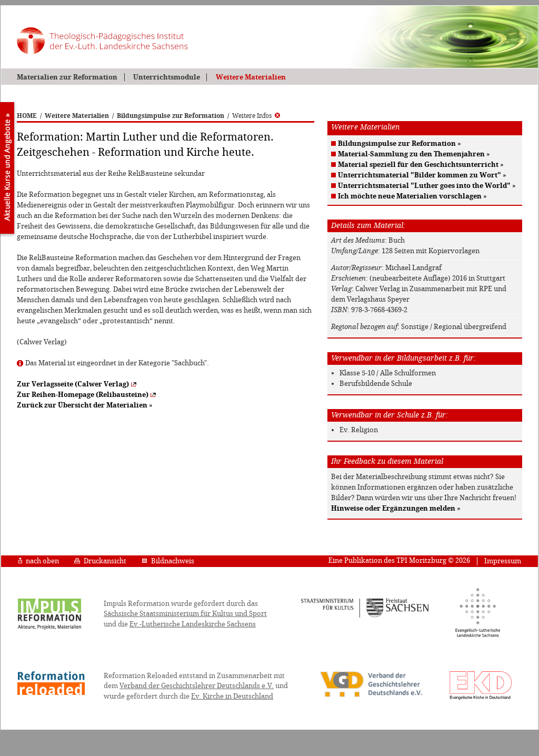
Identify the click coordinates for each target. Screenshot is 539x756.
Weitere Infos (256, 116)
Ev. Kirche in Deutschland (232, 696)
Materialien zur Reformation (67, 77)
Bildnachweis (168, 561)
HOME (27, 116)
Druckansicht (100, 561)
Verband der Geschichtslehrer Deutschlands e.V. (197, 686)
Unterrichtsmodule (167, 77)
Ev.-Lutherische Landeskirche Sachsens (193, 624)
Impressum (503, 561)
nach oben (39, 561)
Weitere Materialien (251, 77)
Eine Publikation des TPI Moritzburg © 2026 (399, 560)
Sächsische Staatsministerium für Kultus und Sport (185, 614)
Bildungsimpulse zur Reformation (171, 116)
